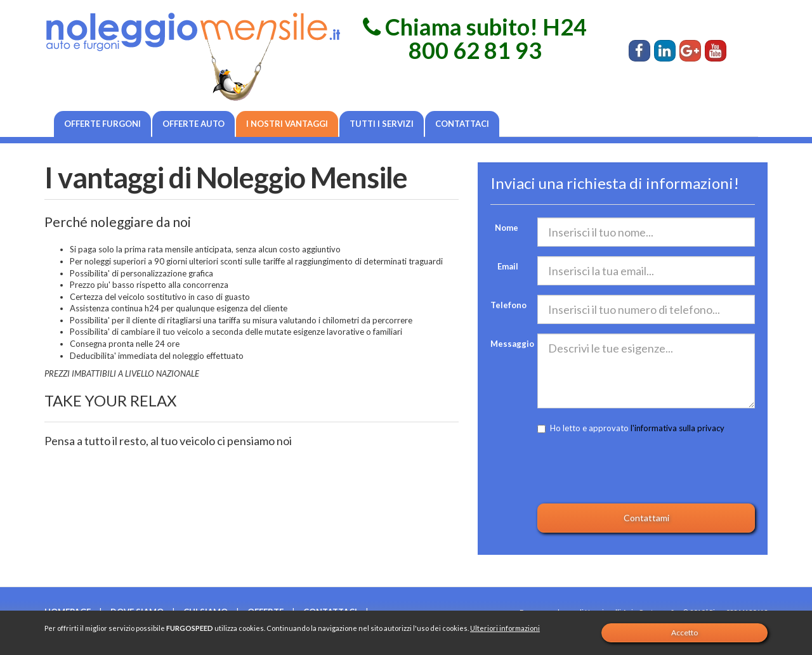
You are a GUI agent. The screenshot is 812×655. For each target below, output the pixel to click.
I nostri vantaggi (287, 124)
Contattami (646, 518)
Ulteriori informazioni (505, 628)
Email (508, 266)
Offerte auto (193, 124)
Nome (507, 228)
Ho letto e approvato (631, 428)
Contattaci (462, 124)
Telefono (508, 305)
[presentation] (634, 469)
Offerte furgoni (102, 124)
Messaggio (509, 344)
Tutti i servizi (382, 124)
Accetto (684, 632)
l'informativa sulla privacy (678, 428)
